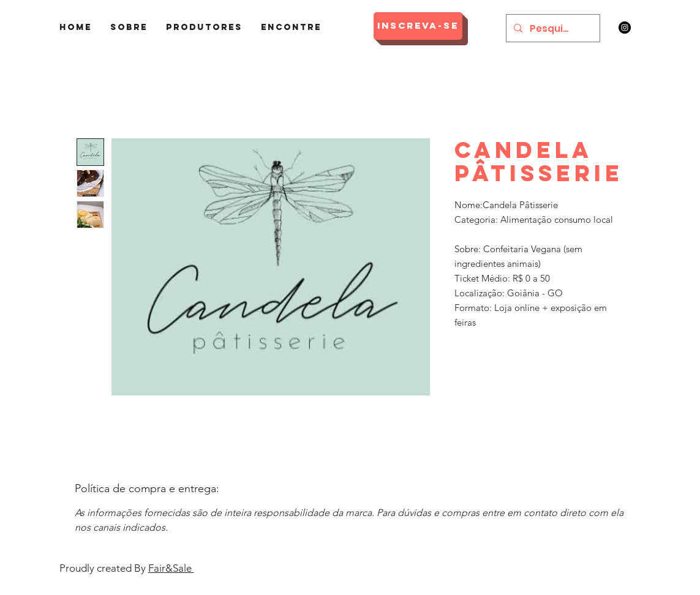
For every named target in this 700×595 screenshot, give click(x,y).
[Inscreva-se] (418, 26)
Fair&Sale (171, 568)
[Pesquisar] (552, 28)
